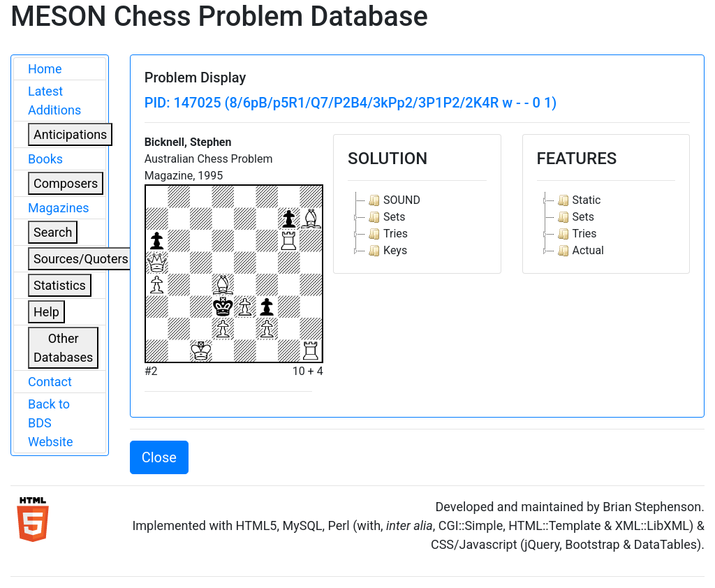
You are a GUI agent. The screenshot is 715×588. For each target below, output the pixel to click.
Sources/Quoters (81, 259)
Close (159, 457)
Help (46, 312)
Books (45, 159)
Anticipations (70, 134)
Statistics (60, 285)
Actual (579, 251)
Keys (386, 251)
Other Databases (63, 348)
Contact (50, 382)
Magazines (59, 208)
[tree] (417, 226)
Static (578, 200)
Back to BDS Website (50, 423)
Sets (385, 217)
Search (53, 232)
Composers (66, 183)
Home (45, 69)
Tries (386, 234)
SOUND (393, 200)
